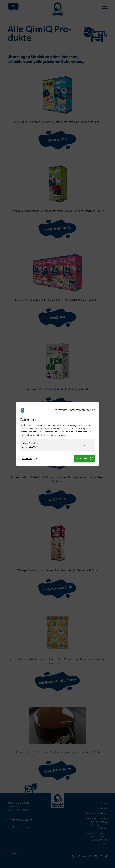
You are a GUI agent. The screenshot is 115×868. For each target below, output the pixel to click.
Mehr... (88, 445)
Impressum (61, 410)
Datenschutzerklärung (83, 410)
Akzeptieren (85, 458)
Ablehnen (29, 458)
